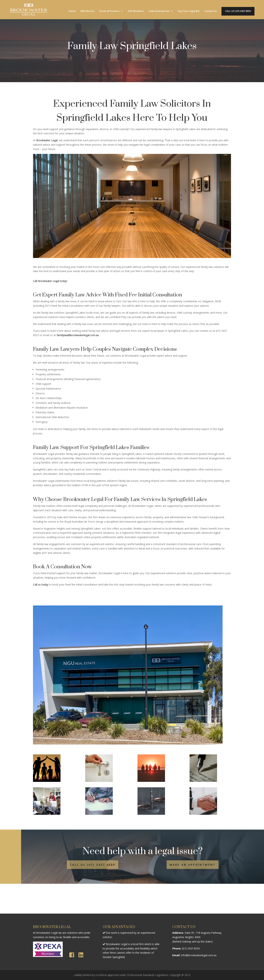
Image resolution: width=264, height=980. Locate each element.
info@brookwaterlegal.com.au (199, 955)
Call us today (41, 585)
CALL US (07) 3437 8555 (238, 11)
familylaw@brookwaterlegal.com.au (78, 335)
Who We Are (88, 11)
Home (72, 11)
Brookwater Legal (47, 140)
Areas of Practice (109, 11)
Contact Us (210, 11)
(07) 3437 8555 (191, 948)
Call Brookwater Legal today (50, 281)
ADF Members (136, 11)
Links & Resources (159, 11)
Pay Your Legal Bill (189, 11)
